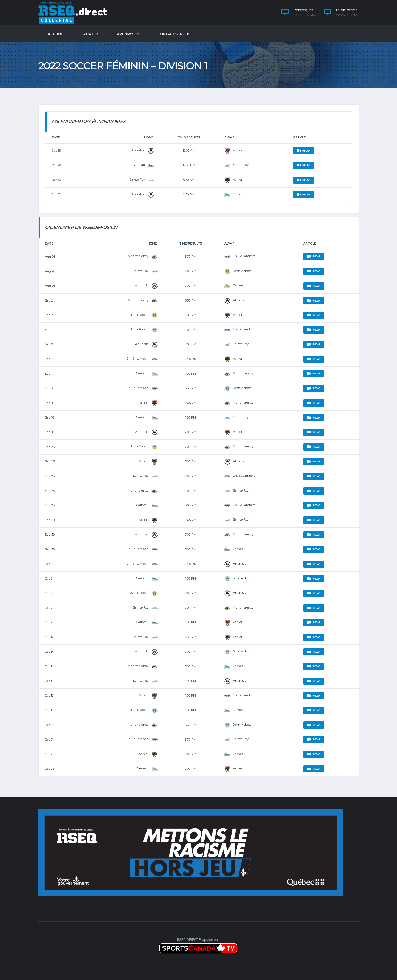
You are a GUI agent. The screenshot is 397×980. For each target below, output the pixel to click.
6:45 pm (191, 403)
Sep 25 (50, 491)
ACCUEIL (55, 34)
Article (299, 137)
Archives (125, 34)
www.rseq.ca (347, 15)
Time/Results (189, 137)
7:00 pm (191, 271)
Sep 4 (49, 330)
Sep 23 (50, 447)
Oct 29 (56, 150)
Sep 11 (49, 359)
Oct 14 (49, 652)
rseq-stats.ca (305, 15)
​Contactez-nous (174, 34)
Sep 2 (49, 300)
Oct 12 (49, 637)
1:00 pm (191, 374)
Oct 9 (49, 622)
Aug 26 (50, 257)
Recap (304, 151)
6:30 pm (191, 257)
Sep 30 (50, 520)
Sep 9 (49, 344)
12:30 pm (189, 165)
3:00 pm (191, 505)
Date (56, 137)
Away (229, 137)
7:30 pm (191, 637)
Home (149, 137)
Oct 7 (49, 593)
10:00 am (189, 150)
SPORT (87, 34)
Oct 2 (49, 564)
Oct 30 (56, 180)
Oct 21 (49, 725)
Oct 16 (49, 681)
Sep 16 (49, 388)
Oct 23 (49, 769)
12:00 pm (191, 359)
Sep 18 (49, 417)
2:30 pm (189, 194)
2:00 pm (191, 330)
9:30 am (189, 180)
